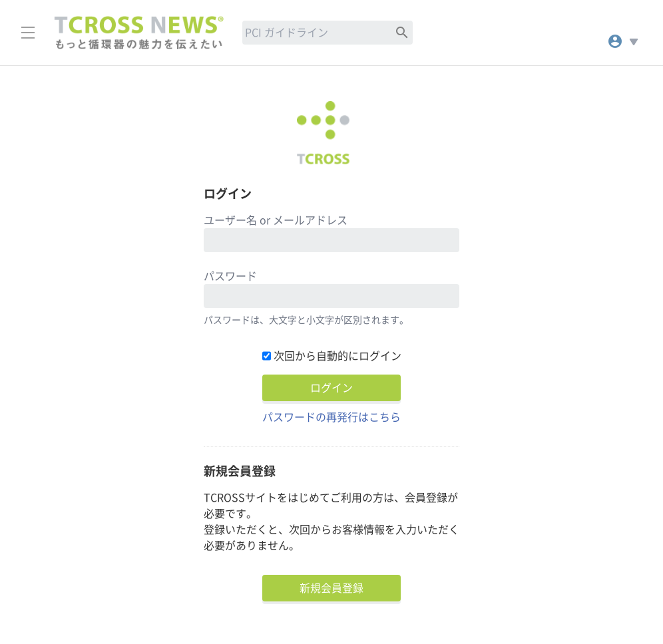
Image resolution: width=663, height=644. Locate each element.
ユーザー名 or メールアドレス (276, 220)
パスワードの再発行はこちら (331, 417)
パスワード (230, 276)
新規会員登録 (331, 588)
